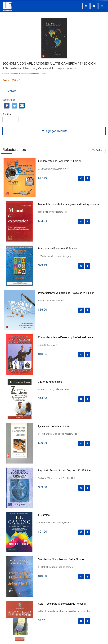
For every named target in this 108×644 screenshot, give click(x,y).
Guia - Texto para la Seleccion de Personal (62, 604)
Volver (11, 91)
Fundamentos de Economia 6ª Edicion (60, 161)
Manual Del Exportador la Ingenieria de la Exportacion (68, 204)
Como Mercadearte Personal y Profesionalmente (65, 337)
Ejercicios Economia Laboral (54, 426)
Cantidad (7, 114)
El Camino (44, 515)
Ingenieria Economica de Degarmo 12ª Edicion (64, 471)
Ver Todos (97, 150)
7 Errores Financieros (50, 382)
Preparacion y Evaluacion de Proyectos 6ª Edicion (66, 293)
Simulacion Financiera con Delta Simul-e (61, 559)
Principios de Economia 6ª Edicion (58, 249)
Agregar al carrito (54, 131)
